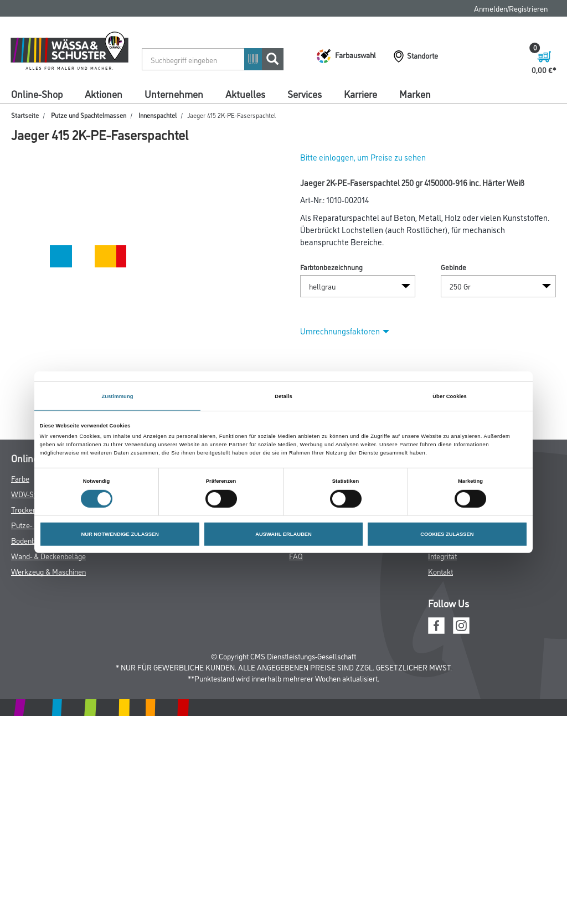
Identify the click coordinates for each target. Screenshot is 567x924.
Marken (415, 94)
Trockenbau (30, 509)
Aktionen (104, 94)
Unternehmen (174, 94)
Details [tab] (283, 396)
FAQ (296, 556)
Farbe (20, 478)
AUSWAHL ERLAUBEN (283, 534)
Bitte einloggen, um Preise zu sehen (363, 157)
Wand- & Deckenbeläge (48, 556)
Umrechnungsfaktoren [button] (345, 331)
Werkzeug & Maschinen (48, 571)
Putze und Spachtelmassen (89, 115)
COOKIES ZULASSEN (447, 534)
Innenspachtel (158, 115)
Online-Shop (37, 94)
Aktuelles (245, 94)
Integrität (442, 556)
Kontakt (440, 571)
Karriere (360, 94)
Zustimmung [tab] (117, 396)
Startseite (25, 115)
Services (305, 94)
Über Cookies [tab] (450, 396)
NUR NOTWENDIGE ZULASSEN (120, 534)
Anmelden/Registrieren (511, 8)
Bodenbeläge (32, 540)
